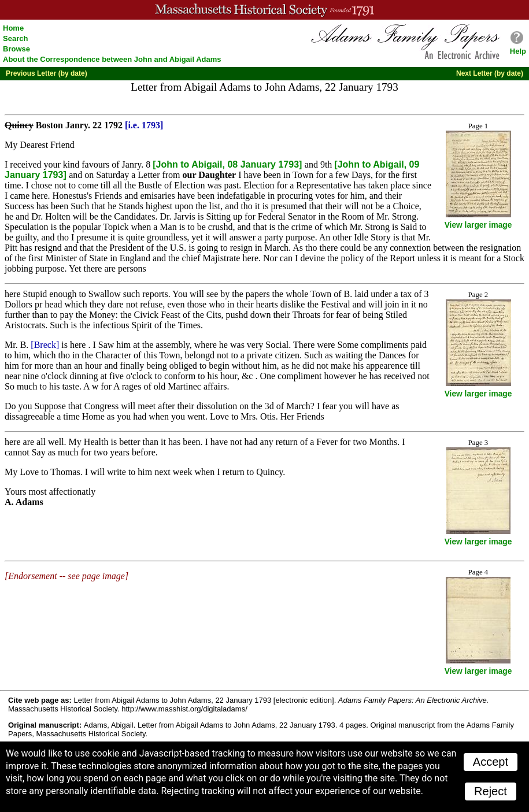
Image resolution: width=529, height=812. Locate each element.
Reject (491, 791)
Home (13, 28)
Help (518, 51)
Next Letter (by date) (490, 73)
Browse (16, 49)
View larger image (478, 225)
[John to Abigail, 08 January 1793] (229, 164)
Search (15, 38)
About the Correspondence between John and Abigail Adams (112, 59)
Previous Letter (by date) (47, 73)
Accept (491, 762)
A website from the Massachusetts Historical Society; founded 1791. (264, 10)
